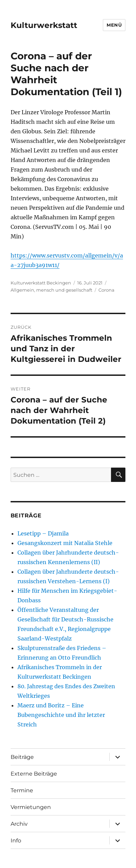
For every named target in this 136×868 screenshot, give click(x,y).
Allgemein (22, 290)
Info (16, 841)
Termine (22, 790)
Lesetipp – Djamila (43, 533)
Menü (114, 25)
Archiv (19, 824)
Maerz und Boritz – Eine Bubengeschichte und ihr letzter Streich (61, 715)
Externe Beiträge (34, 774)
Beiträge (22, 757)
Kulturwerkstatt (44, 25)
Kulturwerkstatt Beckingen (41, 283)
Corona (106, 290)
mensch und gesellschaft (64, 290)
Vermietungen (31, 807)
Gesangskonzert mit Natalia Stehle (65, 543)
